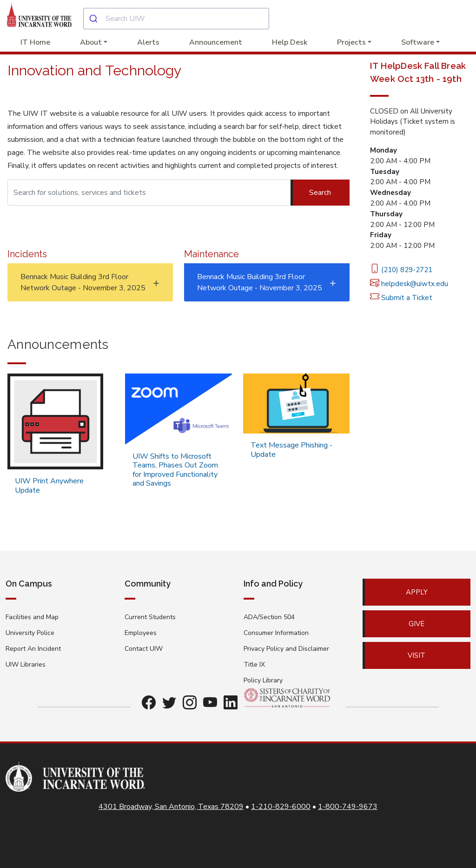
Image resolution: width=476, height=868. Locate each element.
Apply (417, 592)
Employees (141, 633)
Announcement (216, 42)
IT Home (35, 42)
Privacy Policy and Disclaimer (286, 649)
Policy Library (263, 680)
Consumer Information (276, 633)
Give (416, 624)
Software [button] (418, 42)
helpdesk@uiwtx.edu (409, 284)
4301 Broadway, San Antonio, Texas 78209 (171, 807)
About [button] (91, 42)
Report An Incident (33, 649)
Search (320, 193)
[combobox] (176, 19)
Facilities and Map (32, 617)
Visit (416, 655)
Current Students (150, 617)
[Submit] (95, 19)
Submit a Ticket (401, 298)
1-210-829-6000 (281, 807)
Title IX (254, 664)
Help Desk (290, 42)
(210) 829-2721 (401, 270)
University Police (30, 633)
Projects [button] (351, 42)
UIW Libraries (26, 664)
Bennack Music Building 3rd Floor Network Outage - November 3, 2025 (83, 282)
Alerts (148, 42)
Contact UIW (144, 649)
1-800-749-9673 (348, 807)
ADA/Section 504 (269, 617)
